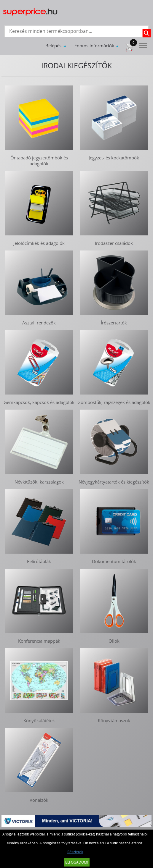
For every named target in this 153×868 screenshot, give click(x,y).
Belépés (53, 46)
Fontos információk (94, 46)
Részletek (75, 852)
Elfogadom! (77, 862)
